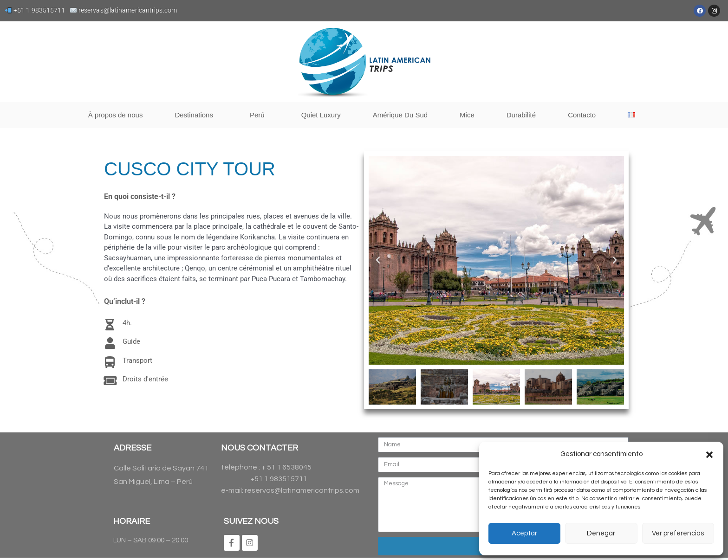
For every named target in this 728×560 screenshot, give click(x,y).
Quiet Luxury (321, 115)
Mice (467, 115)
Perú (260, 115)
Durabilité (521, 115)
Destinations (196, 115)
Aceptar (524, 533)
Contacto (582, 115)
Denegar (601, 533)
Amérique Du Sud (400, 115)
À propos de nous (116, 115)
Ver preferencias (678, 533)
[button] (709, 455)
